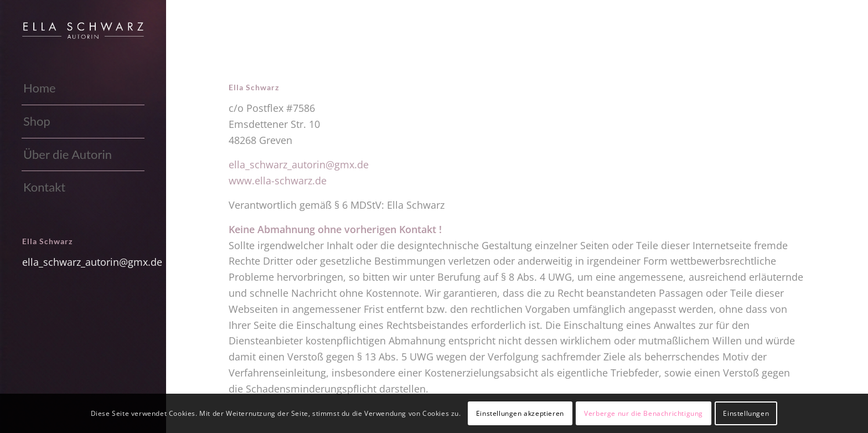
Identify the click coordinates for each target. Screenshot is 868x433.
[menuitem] (83, 89)
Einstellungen (746, 413)
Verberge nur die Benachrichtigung (644, 413)
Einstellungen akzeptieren (520, 413)
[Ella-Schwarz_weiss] (83, 30)
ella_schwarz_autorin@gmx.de (92, 262)
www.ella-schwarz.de (278, 181)
